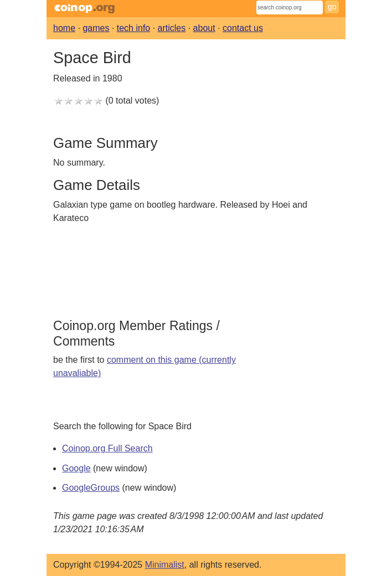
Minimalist (165, 565)
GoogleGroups (91, 488)
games (96, 28)
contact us (243, 28)
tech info (133, 28)
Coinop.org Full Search (107, 448)
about (204, 28)
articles (172, 28)
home (64, 28)
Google (76, 468)
